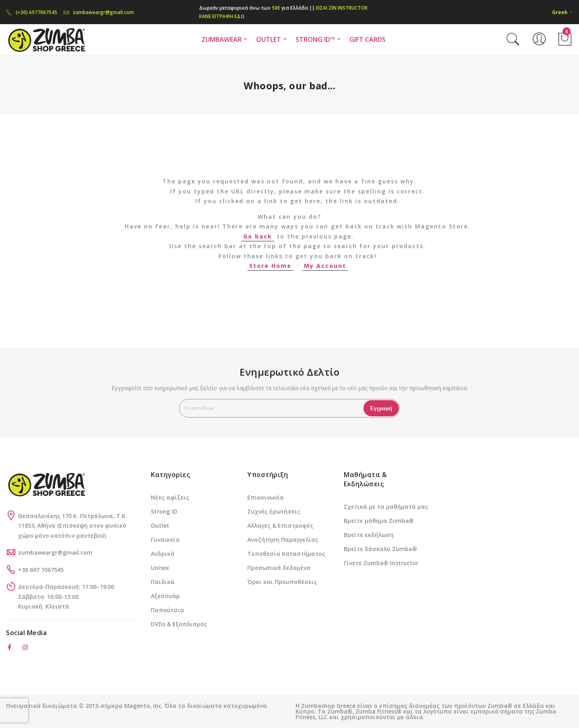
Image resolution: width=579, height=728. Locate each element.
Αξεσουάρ (165, 596)
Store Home (270, 266)
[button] (563, 12)
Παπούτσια (167, 610)
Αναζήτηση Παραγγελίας (283, 540)
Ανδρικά (163, 554)
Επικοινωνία (266, 497)
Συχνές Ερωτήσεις (274, 511)
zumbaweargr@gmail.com (99, 12)
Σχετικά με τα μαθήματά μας (386, 507)
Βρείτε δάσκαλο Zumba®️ (380, 549)
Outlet (160, 525)
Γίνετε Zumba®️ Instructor (381, 563)
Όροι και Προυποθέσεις (282, 582)
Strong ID (164, 511)
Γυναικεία (165, 540)
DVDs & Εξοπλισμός (179, 624)
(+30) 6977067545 (32, 12)
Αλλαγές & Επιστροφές (280, 525)
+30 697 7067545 (41, 570)
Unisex (160, 568)
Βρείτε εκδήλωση (369, 535)
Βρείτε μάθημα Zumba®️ (379, 521)
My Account (325, 266)
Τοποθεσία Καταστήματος (286, 554)
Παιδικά (163, 582)
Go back (258, 236)
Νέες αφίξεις (170, 497)
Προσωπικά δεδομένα (279, 568)
